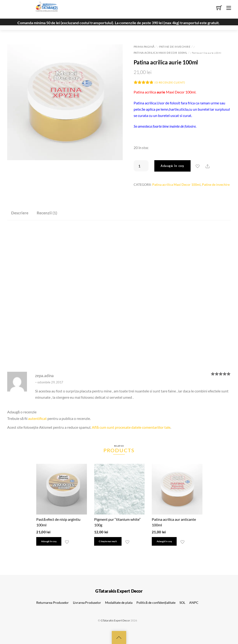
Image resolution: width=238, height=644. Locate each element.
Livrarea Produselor (87, 603)
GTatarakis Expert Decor (115, 620)
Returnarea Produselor (53, 603)
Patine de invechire (175, 47)
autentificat (37, 418)
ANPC (194, 603)
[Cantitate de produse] (141, 166)
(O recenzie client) (170, 82)
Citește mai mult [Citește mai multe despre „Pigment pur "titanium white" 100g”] (108, 541)
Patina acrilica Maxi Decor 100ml (160, 53)
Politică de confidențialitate (156, 603)
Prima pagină (144, 47)
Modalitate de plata (119, 603)
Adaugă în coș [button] (49, 541)
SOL (182, 603)
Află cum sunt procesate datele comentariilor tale (131, 427)
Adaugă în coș (172, 166)
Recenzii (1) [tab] (47, 213)
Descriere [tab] (20, 213)
